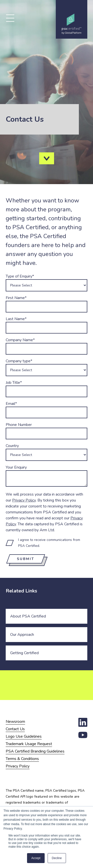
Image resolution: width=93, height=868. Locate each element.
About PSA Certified (28, 616)
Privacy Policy (24, 500)
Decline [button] (57, 858)
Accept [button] (36, 858)
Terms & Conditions (22, 759)
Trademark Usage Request (29, 744)
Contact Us (15, 729)
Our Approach (22, 635)
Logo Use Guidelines (24, 736)
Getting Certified (24, 653)
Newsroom (15, 722)
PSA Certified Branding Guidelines (35, 751)
